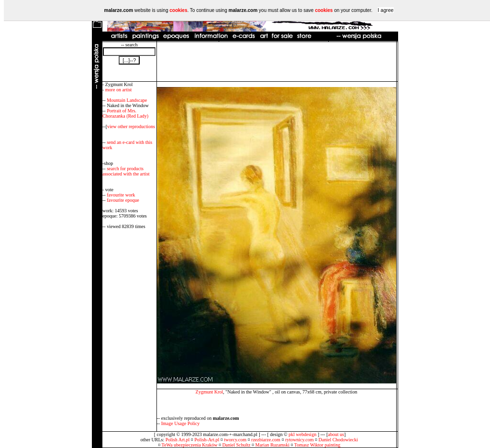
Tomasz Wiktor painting (317, 445)
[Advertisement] (277, 62)
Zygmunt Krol (210, 392)
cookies (178, 10)
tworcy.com (235, 440)
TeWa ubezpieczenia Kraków (190, 445)
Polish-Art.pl (207, 440)
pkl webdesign (302, 434)
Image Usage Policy (181, 423)
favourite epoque (123, 200)
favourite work (121, 195)
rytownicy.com (300, 440)
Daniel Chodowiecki (338, 440)
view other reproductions (131, 126)
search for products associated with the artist (126, 171)
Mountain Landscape (127, 100)
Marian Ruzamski (273, 445)
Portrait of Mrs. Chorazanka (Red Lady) (125, 113)
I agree (385, 10)
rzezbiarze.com (266, 440)
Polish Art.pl (178, 440)
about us (336, 434)
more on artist (119, 90)
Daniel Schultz (236, 445)
